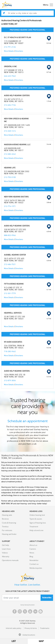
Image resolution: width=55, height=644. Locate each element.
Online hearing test (37, 515)
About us (33, 545)
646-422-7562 (10, 76)
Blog (31, 557)
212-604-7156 (10, 105)
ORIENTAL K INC (10, 66)
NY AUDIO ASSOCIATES (13, 342)
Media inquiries (36, 568)
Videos (5, 553)
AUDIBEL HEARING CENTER (15, 255)
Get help (5, 545)
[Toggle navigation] (47, 5)
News (32, 553)
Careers (33, 549)
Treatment (34, 527)
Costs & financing (9, 523)
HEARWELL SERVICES (13, 313)
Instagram (20, 611)
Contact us (34, 564)
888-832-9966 (10, 235)
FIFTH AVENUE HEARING (14, 284)
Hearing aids (7, 515)
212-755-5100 (10, 177)
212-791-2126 (10, 47)
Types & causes (36, 519)
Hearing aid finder (9, 534)
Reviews (5, 519)
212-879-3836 (10, 380)
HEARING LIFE (10, 168)
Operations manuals (10, 560)
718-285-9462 (10, 351)
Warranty (6, 557)
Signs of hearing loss (38, 523)
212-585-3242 (10, 154)
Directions (19, 51)
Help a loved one (36, 530)
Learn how (6, 549)
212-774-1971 (10, 206)
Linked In (35, 611)
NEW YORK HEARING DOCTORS (16, 197)
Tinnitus (5, 527)
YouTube (30, 611)
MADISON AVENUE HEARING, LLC (17, 144)
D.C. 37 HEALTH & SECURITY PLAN (17, 37)
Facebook (15, 611)
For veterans (7, 530)
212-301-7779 (10, 293)
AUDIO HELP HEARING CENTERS (17, 95)
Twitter (25, 611)
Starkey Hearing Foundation (27, 605)
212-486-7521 (10, 264)
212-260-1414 (10, 131)
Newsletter (34, 560)
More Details (9, 51)
